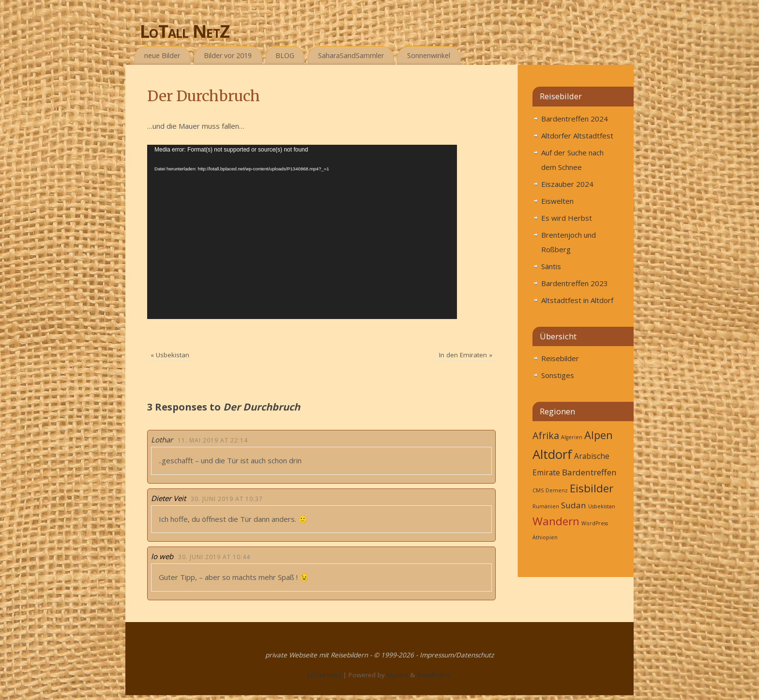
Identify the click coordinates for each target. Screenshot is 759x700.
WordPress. (434, 675)
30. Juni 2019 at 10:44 (214, 557)
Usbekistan (170, 355)
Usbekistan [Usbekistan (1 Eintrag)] (602, 506)
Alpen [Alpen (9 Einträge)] (599, 435)
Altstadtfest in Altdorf (577, 300)
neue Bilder (162, 55)
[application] (302, 232)
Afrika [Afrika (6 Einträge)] (546, 435)
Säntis (551, 266)
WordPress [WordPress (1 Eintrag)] (595, 523)
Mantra (397, 675)
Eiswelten (557, 201)
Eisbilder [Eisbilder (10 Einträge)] (592, 488)
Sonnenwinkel (429, 55)
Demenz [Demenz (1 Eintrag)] (557, 490)
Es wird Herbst (567, 218)
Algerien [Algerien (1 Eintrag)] (572, 437)
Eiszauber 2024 (567, 184)
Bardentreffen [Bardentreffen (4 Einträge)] (589, 472)
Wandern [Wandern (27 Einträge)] (556, 521)
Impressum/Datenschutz (457, 655)
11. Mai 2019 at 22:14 (213, 440)
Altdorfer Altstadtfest (577, 136)
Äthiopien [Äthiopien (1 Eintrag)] (545, 537)
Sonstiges (558, 375)
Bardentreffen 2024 (575, 119)
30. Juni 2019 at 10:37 (227, 499)
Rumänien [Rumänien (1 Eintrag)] (546, 506)
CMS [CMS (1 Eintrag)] (538, 490)
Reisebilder (560, 358)
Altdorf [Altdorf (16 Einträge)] (552, 454)
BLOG (285, 55)
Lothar (162, 440)
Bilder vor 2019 (228, 55)
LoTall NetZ (185, 31)
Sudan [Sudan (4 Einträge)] (574, 505)
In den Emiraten (466, 355)
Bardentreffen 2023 (575, 283)
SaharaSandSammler (351, 55)
